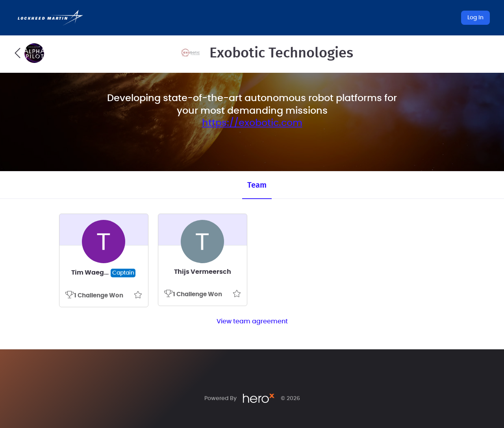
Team (257, 185)
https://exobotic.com (252, 123)
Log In (475, 18)
